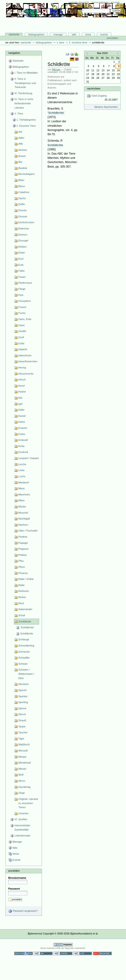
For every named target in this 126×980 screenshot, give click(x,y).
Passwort (14, 889)
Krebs (22, 434)
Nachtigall (24, 519)
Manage (58, 34)
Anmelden (112, 38)
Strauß (22, 720)
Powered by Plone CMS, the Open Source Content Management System (63, 945)
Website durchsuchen (82, 8)
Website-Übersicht (79, 2)
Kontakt (115, 2)
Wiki (74, 34)
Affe (21, 144)
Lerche (22, 464)
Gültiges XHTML (63, 953)
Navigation (14, 53)
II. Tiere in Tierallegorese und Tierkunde (25, 83)
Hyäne (22, 392)
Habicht (23, 349)
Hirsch (22, 380)
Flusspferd (24, 301)
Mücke (22, 507)
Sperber (23, 696)
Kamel (22, 416)
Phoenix (23, 573)
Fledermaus (25, 283)
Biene (22, 186)
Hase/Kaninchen (28, 361)
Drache (23, 210)
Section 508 (24, 953)
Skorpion (24, 684)
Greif (21, 337)
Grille (21, 343)
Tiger (21, 739)
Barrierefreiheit (100, 2)
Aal (20, 132)
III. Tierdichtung (23, 93)
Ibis (20, 398)
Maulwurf (24, 482)
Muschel (23, 513)
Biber (21, 180)
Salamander (25, 609)
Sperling (23, 702)
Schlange (24, 639)
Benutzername (17, 878)
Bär (20, 162)
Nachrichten (94, 89)
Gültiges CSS (83, 953)
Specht (22, 690)
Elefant (22, 247)
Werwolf (23, 751)
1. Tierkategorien (26, 120)
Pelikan (23, 555)
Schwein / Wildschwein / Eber (26, 674)
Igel (20, 404)
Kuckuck (23, 452)
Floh (21, 295)
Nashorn (23, 525)
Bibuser (56, 70)
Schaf (22, 615)
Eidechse (24, 228)
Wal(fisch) (24, 744)
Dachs (22, 198)
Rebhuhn (24, 591)
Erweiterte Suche (111, 14)
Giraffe (22, 331)
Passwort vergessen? (23, 911)
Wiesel (22, 769)
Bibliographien (36, 34)
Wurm (22, 781)
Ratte (21, 585)
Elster (22, 253)
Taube (22, 727)
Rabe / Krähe (26, 579)
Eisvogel (23, 241)
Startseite (14, 34)
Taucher (23, 732)
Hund (21, 386)
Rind (21, 603)
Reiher (22, 597)
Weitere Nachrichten (106, 107)
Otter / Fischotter (28, 531)
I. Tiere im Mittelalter (26, 73)
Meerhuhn (24, 494)
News (88, 34)
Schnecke (24, 652)
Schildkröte (25, 621)
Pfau (21, 561)
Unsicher (24, 813)
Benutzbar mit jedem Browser (102, 953)
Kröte (21, 446)
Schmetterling (26, 646)
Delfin (22, 204)
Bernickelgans (26, 174)
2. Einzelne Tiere (78, 42)
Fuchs (22, 313)
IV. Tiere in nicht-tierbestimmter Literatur (24, 103)
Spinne (22, 708)
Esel (21, 259)
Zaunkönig (24, 787)
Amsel (22, 156)
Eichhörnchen (26, 222)
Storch (22, 714)
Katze (22, 422)
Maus (22, 488)
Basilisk (23, 168)
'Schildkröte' (27, 627)
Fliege (22, 289)
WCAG (43, 953)
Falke (22, 271)
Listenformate (22, 836)
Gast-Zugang (102, 98)
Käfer (21, 410)
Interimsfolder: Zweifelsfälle (23, 828)
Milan (21, 500)
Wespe (22, 757)
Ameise (23, 150)
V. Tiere (61, 42)
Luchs (22, 476)
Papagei (23, 543)
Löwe (21, 470)
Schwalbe (24, 658)
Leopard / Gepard (28, 458)
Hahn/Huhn (25, 355)
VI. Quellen (21, 819)
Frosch (22, 307)
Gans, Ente (25, 319)
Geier (22, 325)
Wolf (21, 775)
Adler (21, 138)
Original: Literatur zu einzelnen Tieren (28, 803)
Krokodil (23, 440)
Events (104, 34)
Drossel (23, 216)
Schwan (23, 664)
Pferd (21, 567)
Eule (21, 265)
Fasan (22, 277)
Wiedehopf (25, 763)
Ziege (22, 793)
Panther (23, 537)
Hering (22, 367)
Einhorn (23, 235)
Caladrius (24, 192)
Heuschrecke (26, 374)
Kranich (23, 428)
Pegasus (23, 549)
